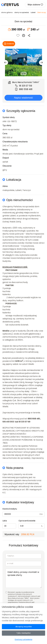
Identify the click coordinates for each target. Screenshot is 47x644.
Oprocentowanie (27, 521)
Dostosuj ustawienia (23, 639)
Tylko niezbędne (23, 633)
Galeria (9, 44)
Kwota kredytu (10, 509)
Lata (5, 521)
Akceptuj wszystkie (24, 627)
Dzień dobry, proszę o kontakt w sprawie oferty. (23, 578)
